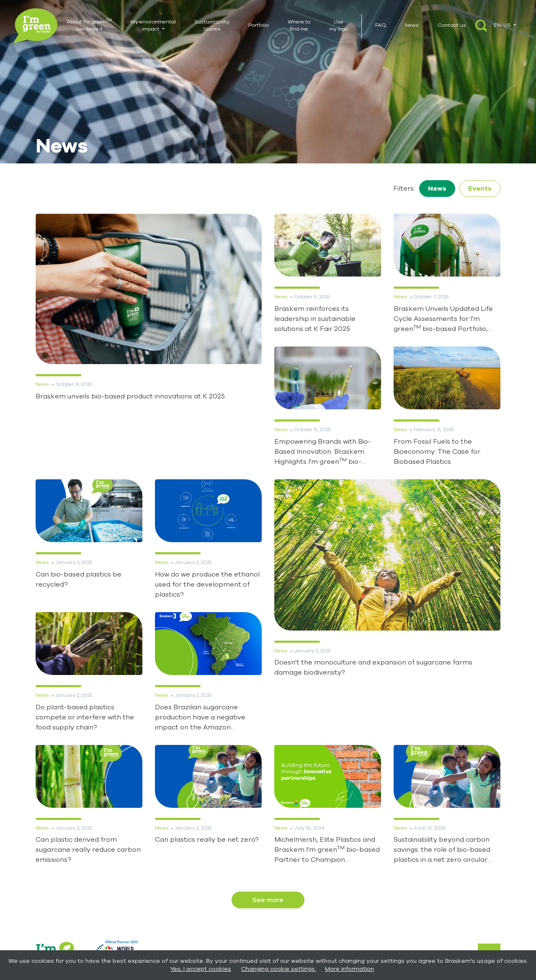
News (412, 25)
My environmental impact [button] (153, 25)
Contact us (452, 25)
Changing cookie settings (279, 969)
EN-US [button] (503, 25)
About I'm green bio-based (89, 25)
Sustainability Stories (212, 25)
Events (480, 189)
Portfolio (259, 25)
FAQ (381, 25)
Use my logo (339, 25)
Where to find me (299, 25)
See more (268, 900)
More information (349, 969)
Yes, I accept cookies (201, 969)
